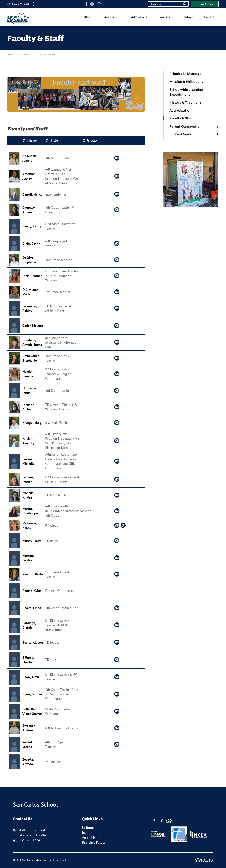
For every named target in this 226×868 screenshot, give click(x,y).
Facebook (86, 4)
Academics (113, 17)
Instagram (92, 4)
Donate (211, 17)
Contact (188, 17)
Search (185, 4)
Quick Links (205, 4)
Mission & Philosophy (186, 82)
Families (166, 17)
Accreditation (180, 110)
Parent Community (184, 126)
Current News (180, 134)
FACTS (99, 4)
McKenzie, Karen (30, 526)
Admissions (140, 17)
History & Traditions (185, 102)
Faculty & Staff (181, 118)
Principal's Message (185, 74)
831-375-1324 (21, 4)
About (90, 17)
